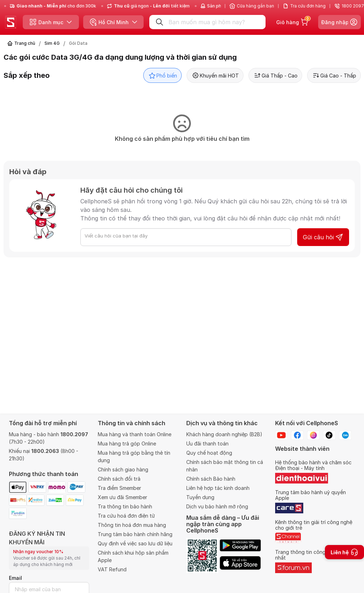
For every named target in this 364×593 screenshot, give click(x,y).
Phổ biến (162, 75)
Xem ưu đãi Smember (122, 497)
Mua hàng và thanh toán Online (135, 434)
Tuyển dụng (200, 497)
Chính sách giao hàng (123, 469)
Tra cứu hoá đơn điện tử (126, 516)
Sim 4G (52, 43)
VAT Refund (112, 569)
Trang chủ (25, 43)
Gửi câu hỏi (323, 237)
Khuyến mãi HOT (215, 75)
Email (15, 578)
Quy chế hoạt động (209, 453)
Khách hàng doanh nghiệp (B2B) (224, 434)
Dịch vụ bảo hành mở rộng (217, 506)
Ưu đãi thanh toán (207, 444)
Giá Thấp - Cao (275, 75)
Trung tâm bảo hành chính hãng (135, 534)
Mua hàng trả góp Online (127, 444)
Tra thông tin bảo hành (125, 506)
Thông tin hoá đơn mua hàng (132, 525)
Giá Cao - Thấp (334, 75)
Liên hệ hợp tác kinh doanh (218, 488)
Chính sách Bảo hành (211, 479)
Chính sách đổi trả (119, 479)
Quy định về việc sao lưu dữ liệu (135, 543)
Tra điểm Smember (119, 488)
